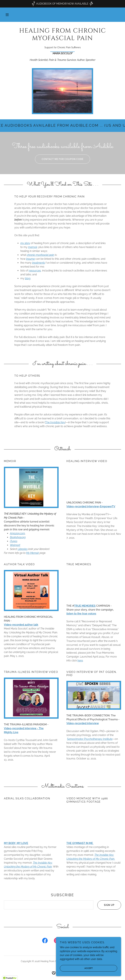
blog (28, 278)
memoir (33, 247)
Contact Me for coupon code (59, 159)
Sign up (106, 905)
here (80, 661)
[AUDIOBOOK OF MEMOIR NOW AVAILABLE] (62, 4)
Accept (76, 968)
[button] (7, 15)
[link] (62, 39)
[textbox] (49, 905)
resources (35, 271)
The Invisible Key (55, 422)
